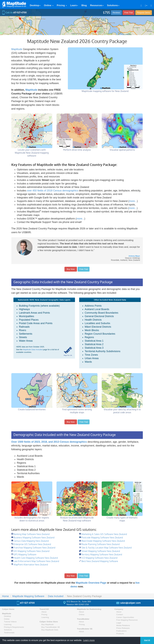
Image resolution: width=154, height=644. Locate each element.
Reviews (116, 13)
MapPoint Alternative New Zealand (31, 565)
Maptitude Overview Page (91, 583)
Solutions (113, 5)
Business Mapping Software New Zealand (34, 538)
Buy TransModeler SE (51, 627)
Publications (121, 631)
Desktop (35, 5)
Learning (8, 624)
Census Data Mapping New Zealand (31, 541)
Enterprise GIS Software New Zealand (32, 544)
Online (49, 5)
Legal (119, 623)
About (44, 612)
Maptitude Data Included (33, 350)
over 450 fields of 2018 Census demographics (53, 191)
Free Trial (128, 13)
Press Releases (123, 628)
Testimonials (9, 633)
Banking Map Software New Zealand (32, 534)
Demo (144, 13)
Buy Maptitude (47, 624)
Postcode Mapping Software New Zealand (102, 538)
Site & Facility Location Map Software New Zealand (107, 548)
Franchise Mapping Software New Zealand (34, 548)
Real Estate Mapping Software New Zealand (103, 541)
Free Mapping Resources (127, 620)
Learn (74, 5)
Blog (84, 5)
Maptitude (17, 49)
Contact (120, 615)
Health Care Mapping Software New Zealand (36, 558)
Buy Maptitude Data (50, 630)
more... (133, 201)
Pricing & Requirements (14, 627)
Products (120, 634)
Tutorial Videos (10, 622)
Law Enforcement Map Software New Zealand (36, 561)
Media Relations (123, 625)
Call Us (14, 12)
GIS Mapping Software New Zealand (31, 551)
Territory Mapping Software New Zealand (102, 554)
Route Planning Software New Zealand (100, 544)
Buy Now (71, 269)
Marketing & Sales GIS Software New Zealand (104, 534)
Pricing (62, 5)
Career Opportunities (125, 617)
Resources (97, 5)
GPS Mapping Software (25, 554)
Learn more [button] (89, 640)
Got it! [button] (147, 640)
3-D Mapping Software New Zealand (99, 558)
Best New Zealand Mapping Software (100, 561)
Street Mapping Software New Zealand (101, 551)
